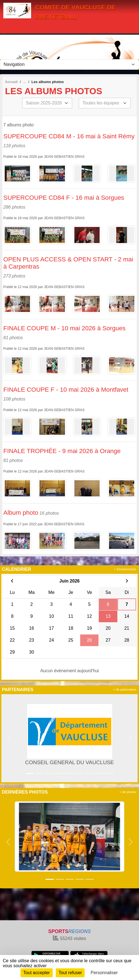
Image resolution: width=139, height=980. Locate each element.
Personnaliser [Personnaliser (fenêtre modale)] (104, 973)
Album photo (21, 513)
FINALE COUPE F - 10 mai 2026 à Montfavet (66, 390)
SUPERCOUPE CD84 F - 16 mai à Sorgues (64, 198)
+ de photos (128, 792)
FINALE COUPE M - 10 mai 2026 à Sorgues (65, 328)
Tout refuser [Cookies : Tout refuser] (70, 973)
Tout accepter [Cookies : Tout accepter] (37, 973)
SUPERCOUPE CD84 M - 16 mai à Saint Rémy (69, 136)
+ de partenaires (125, 689)
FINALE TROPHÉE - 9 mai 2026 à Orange (62, 451)
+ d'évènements (125, 569)
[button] (9, 738)
